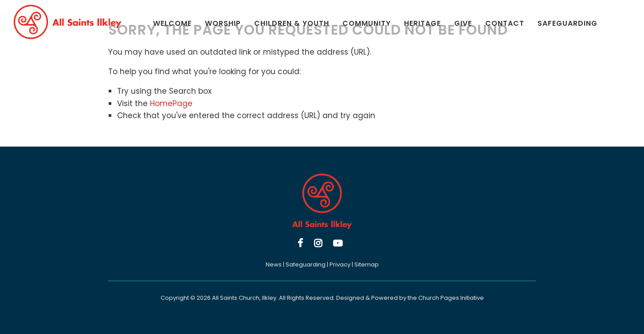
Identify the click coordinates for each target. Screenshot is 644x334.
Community (367, 23)
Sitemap (367, 264)
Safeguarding (567, 23)
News (274, 264)
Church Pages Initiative (451, 298)
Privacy (340, 264)
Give (463, 23)
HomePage (171, 103)
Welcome (172, 23)
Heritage (422, 23)
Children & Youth (292, 23)
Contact (505, 23)
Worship (223, 23)
